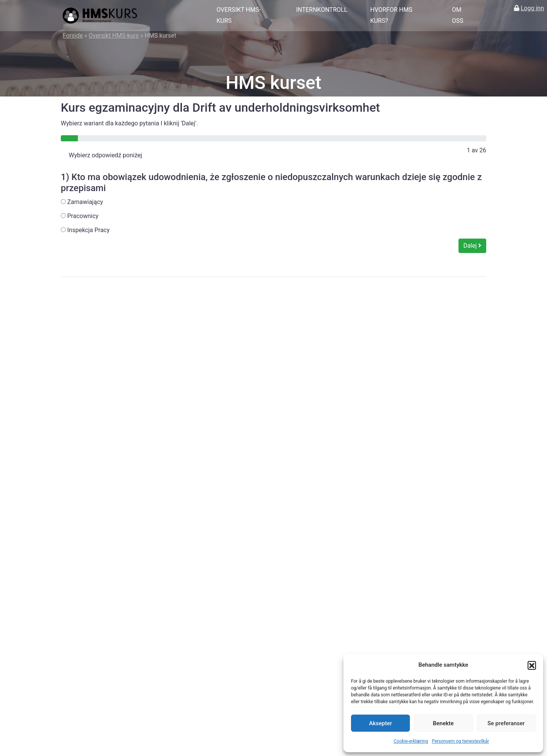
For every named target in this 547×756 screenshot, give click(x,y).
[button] (532, 665)
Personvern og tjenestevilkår (461, 741)
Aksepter (381, 723)
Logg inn (532, 8)
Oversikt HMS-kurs (239, 15)
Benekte (443, 723)
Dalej (472, 246)
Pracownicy (80, 216)
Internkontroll (322, 10)
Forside (73, 36)
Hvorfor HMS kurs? (391, 15)
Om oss (458, 15)
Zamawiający (82, 202)
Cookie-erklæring (411, 741)
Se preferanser (506, 723)
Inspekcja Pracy (85, 230)
